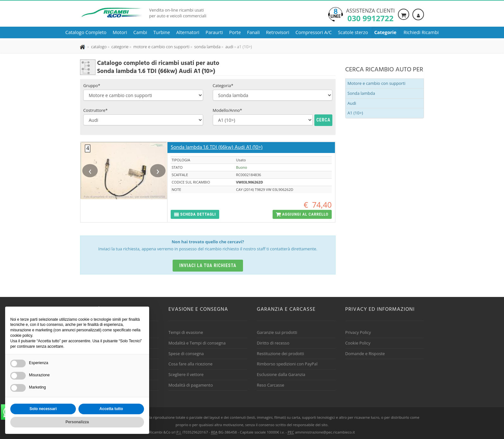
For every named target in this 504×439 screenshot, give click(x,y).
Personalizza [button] (77, 422)
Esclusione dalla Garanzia (281, 374)
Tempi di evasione (186, 332)
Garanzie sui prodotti (277, 332)
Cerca (323, 120)
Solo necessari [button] (43, 409)
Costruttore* (95, 110)
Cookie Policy (358, 343)
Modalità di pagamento (191, 385)
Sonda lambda (361, 93)
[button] (195, 215)
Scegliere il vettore (186, 374)
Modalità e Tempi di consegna (197, 343)
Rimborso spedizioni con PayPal (287, 364)
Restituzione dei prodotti (280, 354)
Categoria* (223, 85)
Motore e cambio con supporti (376, 83)
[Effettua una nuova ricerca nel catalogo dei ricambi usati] (98, 47)
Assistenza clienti (370, 14)
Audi (352, 103)
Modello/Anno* (228, 110)
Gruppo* (92, 85)
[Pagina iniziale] (83, 47)
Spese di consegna (186, 354)
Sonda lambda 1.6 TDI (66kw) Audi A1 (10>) (217, 148)
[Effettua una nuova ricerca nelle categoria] (119, 47)
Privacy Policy (358, 332)
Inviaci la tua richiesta (208, 265)
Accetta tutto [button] (111, 409)
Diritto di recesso (273, 343)
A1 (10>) (355, 113)
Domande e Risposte (365, 354)
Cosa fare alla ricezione (190, 364)
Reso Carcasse (270, 385)
